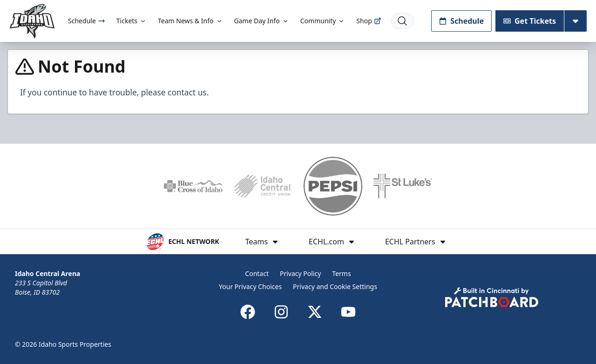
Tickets (132, 21)
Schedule (87, 21)
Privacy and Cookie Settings (335, 286)
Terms (341, 273)
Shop (369, 21)
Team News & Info (190, 21)
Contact (257, 273)
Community (323, 21)
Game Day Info (262, 21)
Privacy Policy (300, 273)
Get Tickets (530, 21)
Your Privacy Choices (250, 286)
